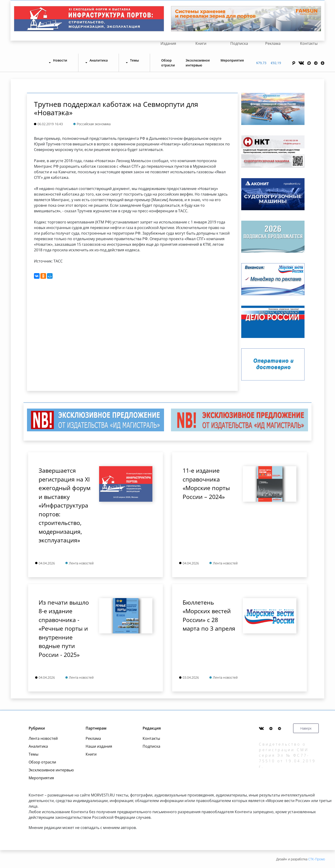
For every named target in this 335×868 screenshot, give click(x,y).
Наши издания (99, 746)
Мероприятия (232, 60)
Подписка (239, 43)
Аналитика (38, 746)
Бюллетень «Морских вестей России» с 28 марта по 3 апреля (209, 615)
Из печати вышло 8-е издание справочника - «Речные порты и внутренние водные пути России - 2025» (64, 628)
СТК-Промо (317, 859)
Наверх (306, 728)
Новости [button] (60, 60)
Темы (33, 754)
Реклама (273, 43)
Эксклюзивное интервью (198, 63)
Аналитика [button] (99, 60)
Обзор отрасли (168, 63)
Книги (201, 43)
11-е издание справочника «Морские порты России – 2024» (206, 483)
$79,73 (261, 63)
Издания (168, 43)
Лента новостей (43, 738)
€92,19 (276, 63)
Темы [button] (134, 60)
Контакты (309, 43)
